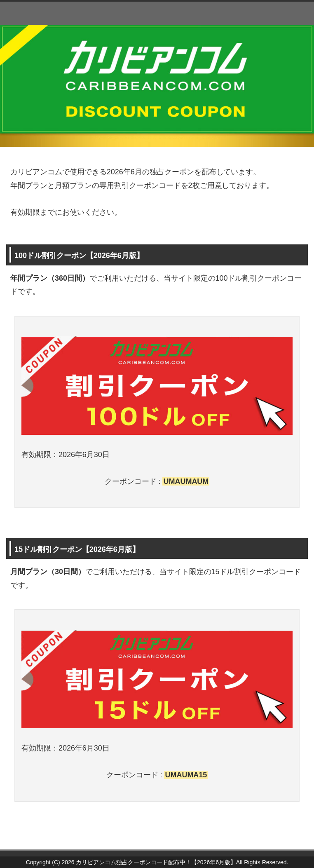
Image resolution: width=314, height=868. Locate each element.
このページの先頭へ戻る (279, 845)
